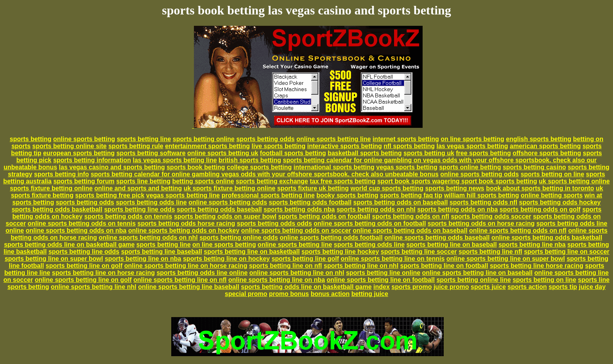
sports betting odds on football (324, 216)
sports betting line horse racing (537, 266)
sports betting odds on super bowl (225, 216)
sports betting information (92, 160)
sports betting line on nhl (361, 266)
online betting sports (552, 195)
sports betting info (61, 174)
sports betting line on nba (143, 259)
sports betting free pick (110, 195)
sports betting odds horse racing (186, 223)
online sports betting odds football (331, 238)
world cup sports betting (387, 188)
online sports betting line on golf (83, 280)
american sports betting (545, 146)
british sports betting (250, 160)
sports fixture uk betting (313, 188)
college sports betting (259, 167)
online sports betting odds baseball (437, 238)
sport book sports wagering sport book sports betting (457, 181)
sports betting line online (383, 273)
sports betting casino (534, 167)
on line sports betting (472, 139)
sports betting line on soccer (567, 252)
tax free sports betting (342, 181)
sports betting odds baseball (219, 209)
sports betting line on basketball (252, 252)
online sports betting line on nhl (297, 273)
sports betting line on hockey (226, 259)
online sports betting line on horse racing (186, 266)
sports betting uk (429, 153)
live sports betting (278, 146)
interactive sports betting (345, 146)
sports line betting (143, 181)
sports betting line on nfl (286, 266)
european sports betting (79, 153)
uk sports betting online (574, 181)
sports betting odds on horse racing (481, 223)
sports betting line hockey (340, 252)
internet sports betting (406, 139)
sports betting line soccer (419, 252)
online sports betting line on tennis (393, 259)
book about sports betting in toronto (540, 188)
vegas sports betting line (183, 195)
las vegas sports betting (472, 146)
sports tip (563, 287)
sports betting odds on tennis (128, 216)
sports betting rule (136, 146)
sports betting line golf (305, 259)
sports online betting (470, 167)
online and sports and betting (138, 188)
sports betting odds (265, 139)
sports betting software (151, 153)
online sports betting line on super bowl (506, 259)
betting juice (370, 294)
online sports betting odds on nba (76, 230)
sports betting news (455, 188)
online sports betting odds (479, 174)
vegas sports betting (407, 167)
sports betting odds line (151, 202)
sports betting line (144, 139)
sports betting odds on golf (540, 209)
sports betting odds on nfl (411, 216)
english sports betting (539, 139)
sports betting (31, 139)
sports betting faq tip (411, 195)
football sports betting (293, 153)
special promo (246, 294)
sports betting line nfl (490, 252)
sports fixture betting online (51, 188)
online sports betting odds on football (370, 223)
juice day (592, 287)
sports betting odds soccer (491, 216)
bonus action (330, 294)
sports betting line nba (532, 245)
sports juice (488, 287)
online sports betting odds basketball (547, 238)
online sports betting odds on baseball (410, 230)
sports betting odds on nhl (376, 209)
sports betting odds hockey (560, 202)
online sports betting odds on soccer (296, 230)
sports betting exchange (272, 181)
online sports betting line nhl (94, 287)
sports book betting (196, 167)
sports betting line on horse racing (103, 273)
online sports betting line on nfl (180, 280)
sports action (527, 287)
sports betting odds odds (274, 223)
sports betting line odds (139, 209)
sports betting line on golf (84, 266)
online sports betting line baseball (189, 287)
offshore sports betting (547, 153)
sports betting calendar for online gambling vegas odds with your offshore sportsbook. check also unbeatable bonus (265, 174)
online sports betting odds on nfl (518, 230)
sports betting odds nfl (483, 202)
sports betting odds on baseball (401, 202)
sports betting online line (473, 280)
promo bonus (289, 294)
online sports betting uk (223, 153)
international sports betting (334, 167)
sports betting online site (70, 146)
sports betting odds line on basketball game (69, 245)
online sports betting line (333, 139)
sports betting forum (84, 181)
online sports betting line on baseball (478, 273)
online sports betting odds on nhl (148, 238)
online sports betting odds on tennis (82, 223)
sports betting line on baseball (452, 245)
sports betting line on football (444, 266)
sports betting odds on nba (457, 209)
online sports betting (84, 139)
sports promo (411, 287)
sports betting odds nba (299, 209)
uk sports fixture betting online (230, 188)
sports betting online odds (239, 238)
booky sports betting (347, 195)
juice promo (451, 287)
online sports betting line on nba (277, 280)
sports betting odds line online (202, 273)
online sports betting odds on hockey (184, 230)
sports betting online (204, 139)
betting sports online (203, 181)
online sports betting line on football (381, 280)
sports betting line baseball (162, 252)
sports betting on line (553, 174)
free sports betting (483, 153)
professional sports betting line (268, 195)
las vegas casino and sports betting (112, 167)
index (382, 287)
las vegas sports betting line (175, 160)
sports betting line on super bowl (54, 259)
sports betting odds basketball (57, 209)
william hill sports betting (482, 195)
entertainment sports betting (207, 146)
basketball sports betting (365, 153)
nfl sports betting (409, 146)
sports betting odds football (310, 202)
